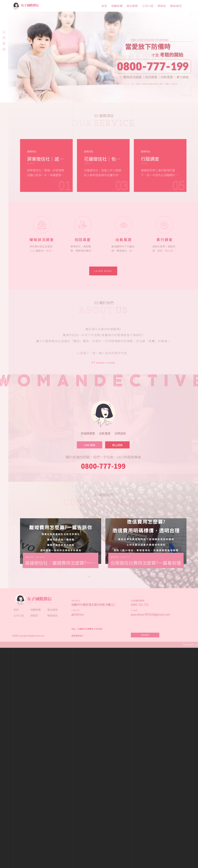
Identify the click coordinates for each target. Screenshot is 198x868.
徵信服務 (132, 6)
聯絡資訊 (176, 6)
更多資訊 (145, 635)
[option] (99, 51)
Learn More (103, 271)
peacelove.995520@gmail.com (151, 614)
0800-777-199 (103, 466)
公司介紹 (148, 6)
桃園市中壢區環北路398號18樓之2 (93, 605)
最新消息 (29, 557)
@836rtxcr (78, 614)
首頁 (104, 6)
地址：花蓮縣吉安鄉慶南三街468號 (87, 629)
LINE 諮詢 (90, 445)
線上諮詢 (117, 445)
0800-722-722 (140, 605)
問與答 (162, 6)
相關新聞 (117, 6)
